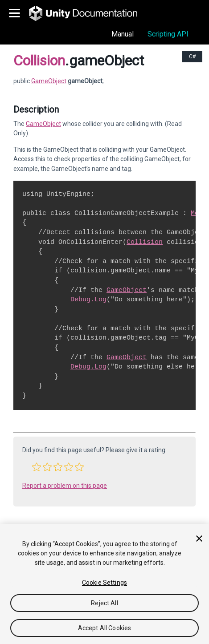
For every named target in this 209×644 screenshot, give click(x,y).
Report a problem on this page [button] (65, 486)
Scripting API (168, 34)
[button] (37, 467)
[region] (104, 584)
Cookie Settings (104, 583)
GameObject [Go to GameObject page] (49, 81)
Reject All (104, 603)
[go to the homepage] (89, 13)
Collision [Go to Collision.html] (145, 242)
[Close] (199, 539)
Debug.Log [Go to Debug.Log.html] (88, 300)
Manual (123, 34)
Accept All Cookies (105, 628)
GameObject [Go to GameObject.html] (43, 124)
